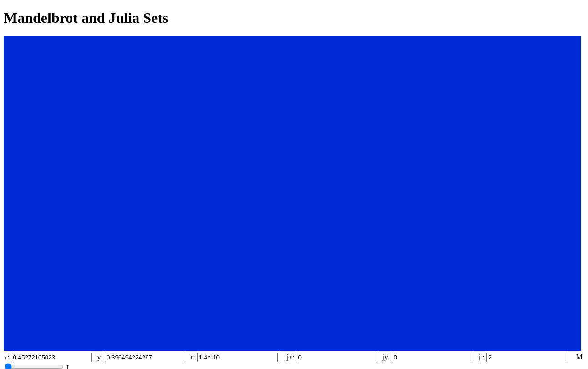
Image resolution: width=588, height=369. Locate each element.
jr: (481, 357)
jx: (291, 357)
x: (6, 357)
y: (100, 357)
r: (193, 357)
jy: (386, 357)
